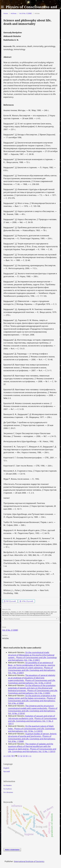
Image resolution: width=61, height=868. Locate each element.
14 (26, 756)
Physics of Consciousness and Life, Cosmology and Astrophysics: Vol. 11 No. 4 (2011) (32, 721)
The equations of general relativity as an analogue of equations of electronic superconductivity (32, 678)
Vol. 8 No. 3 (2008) (26, 13)
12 (21, 756)
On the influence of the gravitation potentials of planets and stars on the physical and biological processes (32, 688)
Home (6, 13)
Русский (7, 771)
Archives (14, 13)
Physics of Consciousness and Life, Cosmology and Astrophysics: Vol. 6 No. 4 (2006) (32, 701)
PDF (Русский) (11, 601)
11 (19, 756)
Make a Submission (12, 850)
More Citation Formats (12, 619)
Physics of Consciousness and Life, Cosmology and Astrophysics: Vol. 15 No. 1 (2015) (32, 750)
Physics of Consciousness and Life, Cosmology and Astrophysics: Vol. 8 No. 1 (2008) (32, 739)
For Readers (8, 785)
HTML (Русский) (27, 601)
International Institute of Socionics (29, 861)
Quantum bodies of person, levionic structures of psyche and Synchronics (32, 735)
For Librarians (8, 792)
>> (30, 756)
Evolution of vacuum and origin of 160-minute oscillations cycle (32, 717)
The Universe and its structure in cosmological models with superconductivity (31, 707)
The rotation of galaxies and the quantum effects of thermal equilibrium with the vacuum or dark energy (31, 746)
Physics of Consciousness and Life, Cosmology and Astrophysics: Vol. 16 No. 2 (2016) (33, 711)
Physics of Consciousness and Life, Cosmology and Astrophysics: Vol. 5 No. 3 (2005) (33, 692)
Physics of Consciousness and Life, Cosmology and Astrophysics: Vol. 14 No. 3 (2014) (32, 682)
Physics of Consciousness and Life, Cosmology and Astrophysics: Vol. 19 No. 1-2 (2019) (31, 730)
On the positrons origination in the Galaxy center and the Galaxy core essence (32, 697)
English (6, 768)
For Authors (8, 789)
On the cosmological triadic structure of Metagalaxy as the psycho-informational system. (31, 655)
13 (24, 756)
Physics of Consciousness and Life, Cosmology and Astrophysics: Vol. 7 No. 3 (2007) (32, 670)
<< (5, 756)
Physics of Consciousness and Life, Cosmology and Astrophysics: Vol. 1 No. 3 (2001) (32, 659)
